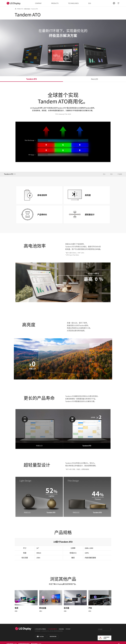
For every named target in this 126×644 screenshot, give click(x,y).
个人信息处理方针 (52, 629)
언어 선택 (114, 3)
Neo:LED (94, 79)
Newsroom (53, 636)
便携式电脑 (27, 9)
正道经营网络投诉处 (104, 638)
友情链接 (100, 629)
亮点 (104, 174)
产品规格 (120, 174)
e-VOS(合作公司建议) (40, 629)
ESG (90, 3)
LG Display (14, 3)
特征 (111, 174)
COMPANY (38, 3)
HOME (16, 9)
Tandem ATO (31, 79)
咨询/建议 (61, 629)
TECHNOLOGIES (73, 3)
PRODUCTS (55, 3)
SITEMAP (68, 629)
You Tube (41, 636)
